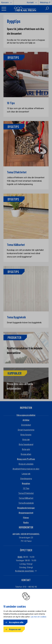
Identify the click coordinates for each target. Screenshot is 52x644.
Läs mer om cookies (38, 617)
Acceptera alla (16, 622)
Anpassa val (15, 629)
